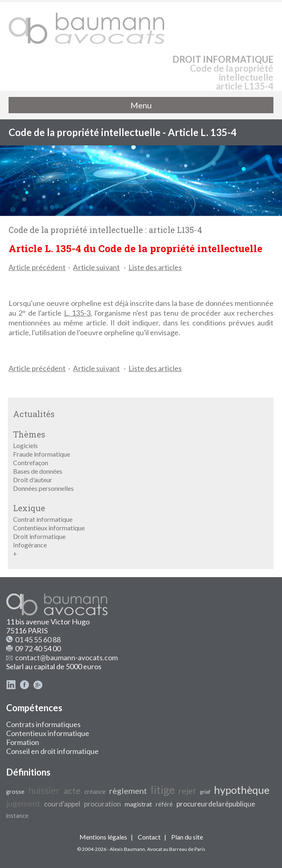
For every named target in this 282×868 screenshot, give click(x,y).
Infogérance (30, 545)
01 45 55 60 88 (38, 639)
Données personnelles (43, 488)
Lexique (29, 508)
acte (72, 791)
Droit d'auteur (33, 480)
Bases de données (38, 471)
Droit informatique (39, 536)
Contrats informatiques (43, 724)
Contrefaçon (31, 463)
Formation (23, 742)
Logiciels (25, 445)
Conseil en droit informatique (52, 751)
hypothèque (242, 790)
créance (95, 792)
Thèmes (29, 434)
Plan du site (187, 837)
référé (164, 804)
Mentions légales (103, 837)
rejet (187, 791)
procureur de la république (216, 804)
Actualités (34, 414)
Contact (149, 837)
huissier (44, 790)
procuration (102, 804)
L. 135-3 (77, 313)
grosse (15, 792)
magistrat (138, 804)
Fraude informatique (42, 454)
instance (17, 816)
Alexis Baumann (127, 849)
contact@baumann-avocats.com (66, 657)
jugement (23, 803)
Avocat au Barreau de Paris (176, 849)
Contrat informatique (43, 519)
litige (163, 790)
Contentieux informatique (49, 528)
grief (205, 792)
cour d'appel (62, 804)
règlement (128, 791)
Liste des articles (155, 267)
